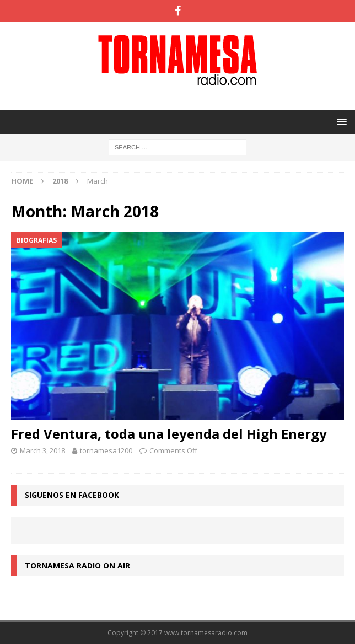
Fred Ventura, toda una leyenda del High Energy (169, 434)
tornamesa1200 (106, 450)
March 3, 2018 (42, 450)
